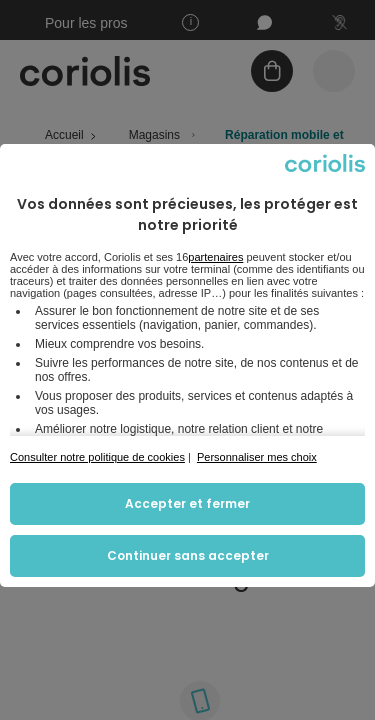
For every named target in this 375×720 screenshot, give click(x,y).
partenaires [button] (215, 257)
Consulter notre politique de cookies (97, 457)
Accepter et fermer (187, 503)
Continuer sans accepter (188, 555)
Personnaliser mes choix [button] (257, 457)
